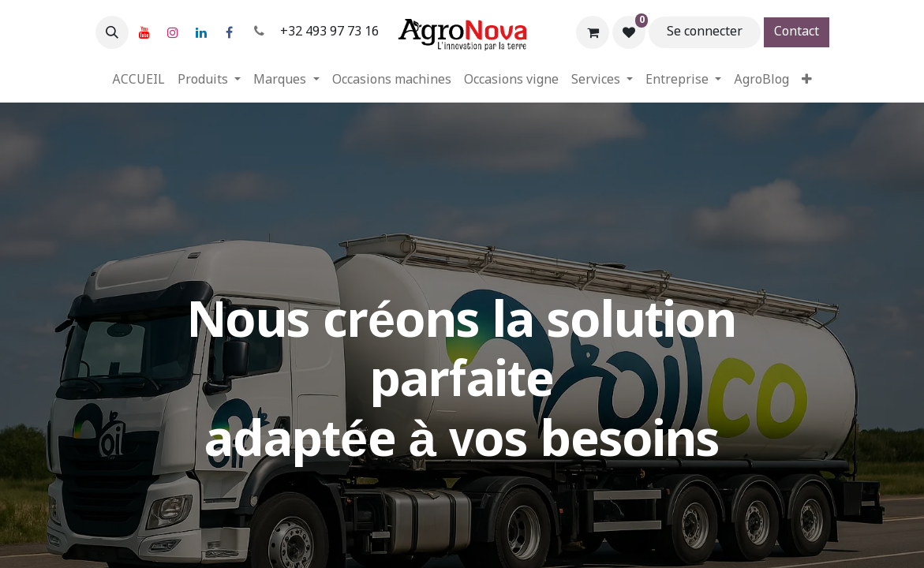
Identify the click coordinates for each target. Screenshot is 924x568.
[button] (112, 32)
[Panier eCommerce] (593, 32)
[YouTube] (144, 32)
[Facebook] (230, 32)
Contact (797, 32)
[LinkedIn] (201, 32)
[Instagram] (173, 32)
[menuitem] (138, 80)
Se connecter (705, 32)
